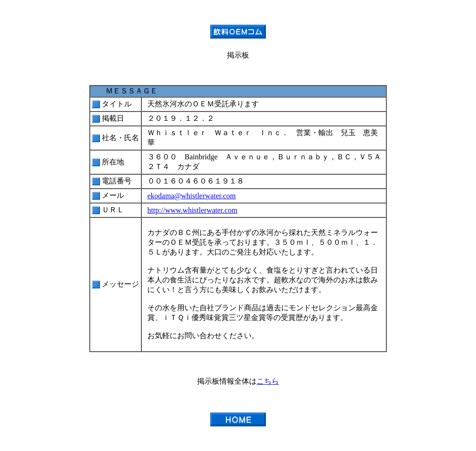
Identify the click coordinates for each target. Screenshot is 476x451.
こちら (268, 381)
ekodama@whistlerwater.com (192, 196)
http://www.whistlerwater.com (192, 210)
